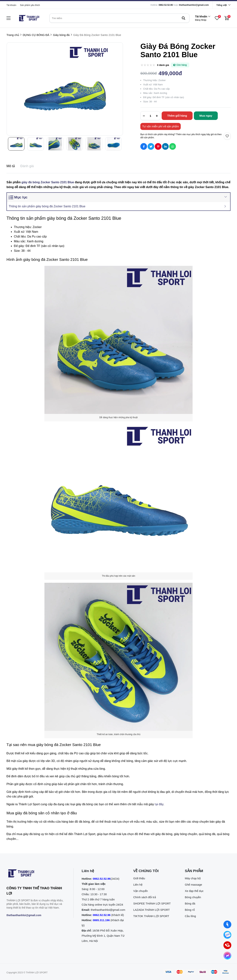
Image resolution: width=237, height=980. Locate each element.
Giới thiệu (139, 878)
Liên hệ (138, 885)
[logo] (29, 18)
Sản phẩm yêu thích (30, 5)
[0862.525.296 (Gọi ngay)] (227, 945)
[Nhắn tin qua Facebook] (227, 925)
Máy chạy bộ (193, 878)
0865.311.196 (101, 920)
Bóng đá (190, 903)
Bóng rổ (190, 910)
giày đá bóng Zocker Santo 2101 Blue (48, 182)
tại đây (159, 804)
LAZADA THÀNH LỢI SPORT (152, 910)
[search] (119, 18)
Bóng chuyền (193, 897)
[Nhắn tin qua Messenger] (227, 956)
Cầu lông (190, 916)
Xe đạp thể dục (194, 891)
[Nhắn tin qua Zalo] (227, 935)
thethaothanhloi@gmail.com (194, 5)
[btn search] (183, 18)
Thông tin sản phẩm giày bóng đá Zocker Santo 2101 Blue (47, 206)
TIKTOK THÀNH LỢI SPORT (151, 916)
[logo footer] (36, 874)
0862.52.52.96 (166, 5)
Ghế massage (193, 885)
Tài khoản (11, 5)
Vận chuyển (141, 891)
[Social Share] (144, 146)
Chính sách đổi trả (145, 897)
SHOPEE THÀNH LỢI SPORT (152, 903)
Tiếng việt (222, 5)
